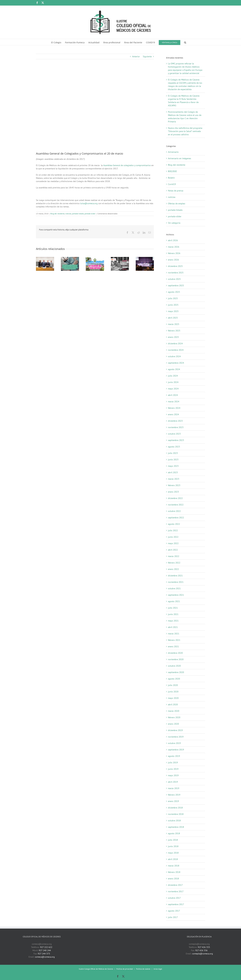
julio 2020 (173, 685)
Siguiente (147, 56)
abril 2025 (173, 318)
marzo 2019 (174, 788)
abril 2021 (173, 627)
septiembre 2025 (176, 285)
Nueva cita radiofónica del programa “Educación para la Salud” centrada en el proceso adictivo (185, 131)
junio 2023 (173, 460)
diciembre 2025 (175, 266)
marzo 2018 (174, 866)
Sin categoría (174, 223)
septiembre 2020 (176, 672)
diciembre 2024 (175, 343)
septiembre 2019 (176, 750)
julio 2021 (173, 608)
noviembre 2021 (176, 582)
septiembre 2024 (176, 363)
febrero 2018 (174, 872)
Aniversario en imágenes (180, 158)
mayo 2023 (173, 466)
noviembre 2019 (176, 737)
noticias (68, 214)
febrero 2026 (174, 253)
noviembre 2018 (176, 814)
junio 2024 (173, 382)
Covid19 (172, 184)
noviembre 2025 (176, 273)
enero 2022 (173, 569)
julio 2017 (173, 917)
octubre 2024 (174, 356)
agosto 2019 (174, 756)
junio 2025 (173, 305)
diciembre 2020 (175, 653)
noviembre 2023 (176, 427)
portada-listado (78, 214)
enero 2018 (173, 879)
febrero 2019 (174, 795)
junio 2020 (173, 692)
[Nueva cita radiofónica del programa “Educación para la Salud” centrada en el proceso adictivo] (120, 258)
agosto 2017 (174, 911)
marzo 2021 (174, 634)
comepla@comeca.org (202, 954)
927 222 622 (46, 947)
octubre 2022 (174, 511)
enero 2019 (173, 801)
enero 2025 (173, 337)
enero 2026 (173, 260)
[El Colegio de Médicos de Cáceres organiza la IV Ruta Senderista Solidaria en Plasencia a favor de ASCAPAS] (95, 258)
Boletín (171, 178)
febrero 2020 (174, 717)
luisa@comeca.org (89, 203)
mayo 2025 (173, 311)
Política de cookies (143, 969)
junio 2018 (173, 846)
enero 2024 (173, 414)
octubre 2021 (174, 588)
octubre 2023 (174, 434)
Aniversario (173, 152)
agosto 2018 (174, 833)
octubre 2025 (174, 279)
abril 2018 (173, 859)
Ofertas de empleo (177, 204)
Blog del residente (57, 214)
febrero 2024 (174, 408)
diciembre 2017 (175, 885)
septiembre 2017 (176, 904)
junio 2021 (173, 614)
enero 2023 (173, 492)
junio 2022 (173, 537)
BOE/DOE (172, 171)
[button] (185, 42)
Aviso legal (158, 969)
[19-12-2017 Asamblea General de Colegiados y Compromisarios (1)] (95, 108)
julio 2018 (173, 840)
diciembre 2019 (175, 730)
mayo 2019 (173, 775)
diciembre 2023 (175, 421)
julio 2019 (173, 763)
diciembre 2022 (175, 498)
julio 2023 (173, 453)
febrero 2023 (174, 485)
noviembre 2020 (176, 659)
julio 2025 (173, 298)
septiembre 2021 (176, 595)
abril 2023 (173, 472)
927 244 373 (44, 954)
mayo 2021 (173, 621)
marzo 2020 (174, 711)
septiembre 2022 (176, 518)
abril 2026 (173, 240)
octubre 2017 (174, 898)
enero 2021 (173, 646)
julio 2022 (173, 530)
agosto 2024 (174, 369)
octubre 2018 (174, 821)
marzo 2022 (174, 556)
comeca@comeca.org (45, 957)
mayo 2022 (173, 543)
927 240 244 (45, 950)
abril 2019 (173, 782)
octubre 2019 (174, 743)
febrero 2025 (174, 331)
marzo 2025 (174, 324)
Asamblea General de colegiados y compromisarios (127, 165)
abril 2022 (173, 550)
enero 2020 (173, 724)
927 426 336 (201, 950)
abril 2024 (173, 395)
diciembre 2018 (175, 808)
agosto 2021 (174, 601)
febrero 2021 (174, 640)
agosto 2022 (174, 524)
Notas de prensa (176, 191)
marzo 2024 (174, 402)
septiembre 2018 (176, 827)
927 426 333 (204, 947)
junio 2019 (173, 769)
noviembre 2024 (176, 350)
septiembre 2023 (176, 440)
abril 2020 (173, 704)
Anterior (136, 56)
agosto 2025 (174, 292)
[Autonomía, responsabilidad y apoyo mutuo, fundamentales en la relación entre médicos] (145, 258)
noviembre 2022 (176, 505)
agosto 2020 (174, 679)
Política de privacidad (125, 969)
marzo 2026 (174, 247)
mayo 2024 (173, 389)
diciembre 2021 (175, 576)
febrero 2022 (174, 563)
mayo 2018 (173, 853)
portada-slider (90, 214)
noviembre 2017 (176, 891)
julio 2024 (173, 376)
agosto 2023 (174, 447)
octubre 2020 (174, 666)
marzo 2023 (174, 479)
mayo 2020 (173, 698)
